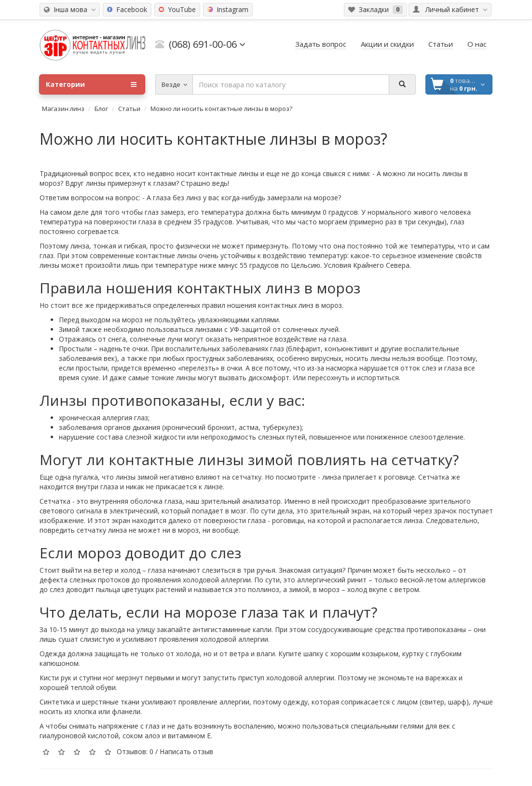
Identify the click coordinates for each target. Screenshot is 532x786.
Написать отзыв (186, 752)
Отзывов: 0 (135, 752)
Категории (91, 84)
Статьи (129, 109)
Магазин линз (63, 109)
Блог (101, 109)
